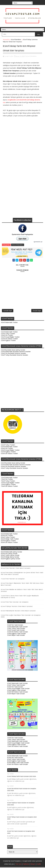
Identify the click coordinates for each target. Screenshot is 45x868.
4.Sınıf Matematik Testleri (9, 323)
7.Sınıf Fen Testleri (7, 480)
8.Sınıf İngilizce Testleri (8, 542)
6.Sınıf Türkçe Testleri (8, 446)
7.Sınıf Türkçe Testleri (8, 482)
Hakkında (26, 865)
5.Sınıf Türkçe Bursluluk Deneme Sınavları (14, 356)
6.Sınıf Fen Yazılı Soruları (15, 688)
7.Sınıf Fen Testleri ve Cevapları (13, 580)
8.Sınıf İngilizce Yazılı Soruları (16, 762)
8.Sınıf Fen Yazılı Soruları (15, 758)
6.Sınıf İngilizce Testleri (8, 453)
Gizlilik (39, 865)
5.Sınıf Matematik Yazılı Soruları (17, 628)
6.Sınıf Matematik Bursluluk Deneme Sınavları (16, 466)
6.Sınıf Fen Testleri (7, 449)
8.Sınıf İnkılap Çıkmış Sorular (10, 558)
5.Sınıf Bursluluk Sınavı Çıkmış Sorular (13, 351)
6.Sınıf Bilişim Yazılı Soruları (16, 695)
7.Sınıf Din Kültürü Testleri (9, 487)
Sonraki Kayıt (8, 311)
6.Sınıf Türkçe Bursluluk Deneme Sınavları (14, 469)
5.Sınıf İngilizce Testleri (8, 341)
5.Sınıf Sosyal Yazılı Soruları (16, 631)
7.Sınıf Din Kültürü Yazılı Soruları (18, 747)
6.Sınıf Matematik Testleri (9, 448)
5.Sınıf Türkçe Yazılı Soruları (16, 629)
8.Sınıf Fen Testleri (7, 536)
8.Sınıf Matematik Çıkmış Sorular (11, 553)
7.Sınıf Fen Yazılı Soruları (15, 739)
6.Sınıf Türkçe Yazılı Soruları (16, 686)
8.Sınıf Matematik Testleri (9, 535)
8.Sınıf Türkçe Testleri (8, 538)
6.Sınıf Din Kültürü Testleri (9, 454)
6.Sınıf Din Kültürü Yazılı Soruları (18, 693)
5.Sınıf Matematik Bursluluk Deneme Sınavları (16, 353)
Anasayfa (6, 40)
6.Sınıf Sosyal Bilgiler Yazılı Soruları (18, 689)
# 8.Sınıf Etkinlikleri (18, 245)
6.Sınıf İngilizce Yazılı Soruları (16, 691)
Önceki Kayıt (37, 311)
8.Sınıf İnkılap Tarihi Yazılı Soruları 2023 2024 (22, 777)
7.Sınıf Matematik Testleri (9, 479)
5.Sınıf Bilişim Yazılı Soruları (16, 636)
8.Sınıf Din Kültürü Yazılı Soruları (18, 765)
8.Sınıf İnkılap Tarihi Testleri (10, 540)
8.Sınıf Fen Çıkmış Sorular (9, 554)
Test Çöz (18, 865)
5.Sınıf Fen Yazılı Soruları (15, 626)
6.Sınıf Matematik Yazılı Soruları (17, 684)
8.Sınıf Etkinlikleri (16, 40)
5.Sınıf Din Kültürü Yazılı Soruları (18, 633)
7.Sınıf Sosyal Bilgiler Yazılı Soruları (18, 744)
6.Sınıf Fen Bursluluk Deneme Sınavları (13, 467)
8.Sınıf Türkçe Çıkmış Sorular (10, 556)
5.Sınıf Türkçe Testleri (8, 335)
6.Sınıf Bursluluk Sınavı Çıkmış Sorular (13, 464)
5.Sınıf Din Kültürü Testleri (9, 340)
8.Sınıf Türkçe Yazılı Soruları (16, 760)
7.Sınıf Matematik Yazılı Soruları (17, 742)
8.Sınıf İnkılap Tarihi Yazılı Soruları (18, 764)
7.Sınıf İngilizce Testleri (8, 485)
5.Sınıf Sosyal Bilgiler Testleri (10, 338)
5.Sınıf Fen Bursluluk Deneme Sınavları (13, 354)
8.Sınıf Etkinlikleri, (31, 56)
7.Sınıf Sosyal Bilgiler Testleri (10, 484)
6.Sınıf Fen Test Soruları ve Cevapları (15, 603)
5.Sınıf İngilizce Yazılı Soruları (16, 634)
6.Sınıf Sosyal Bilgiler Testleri (10, 451)
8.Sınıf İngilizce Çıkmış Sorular (11, 560)
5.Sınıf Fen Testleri (7, 336)
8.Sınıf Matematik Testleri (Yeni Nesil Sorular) (18, 612)
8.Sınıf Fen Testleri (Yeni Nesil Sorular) (16, 569)
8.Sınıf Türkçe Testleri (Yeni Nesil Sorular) (17, 607)
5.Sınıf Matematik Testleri (9, 333)
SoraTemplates (16, 862)
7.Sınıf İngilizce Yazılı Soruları (16, 746)
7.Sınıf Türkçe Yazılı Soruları (16, 740)
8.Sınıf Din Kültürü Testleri (9, 543)
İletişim (33, 865)
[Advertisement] (22, 195)
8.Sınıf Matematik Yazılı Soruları (17, 757)
